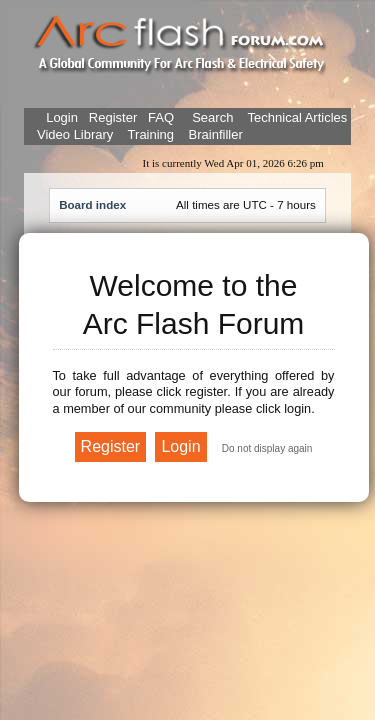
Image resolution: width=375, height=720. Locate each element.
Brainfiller (216, 134)
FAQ (159, 117)
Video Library (75, 134)
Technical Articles (298, 117)
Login (62, 117)
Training (151, 134)
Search (211, 117)
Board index (92, 204)
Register (111, 117)
